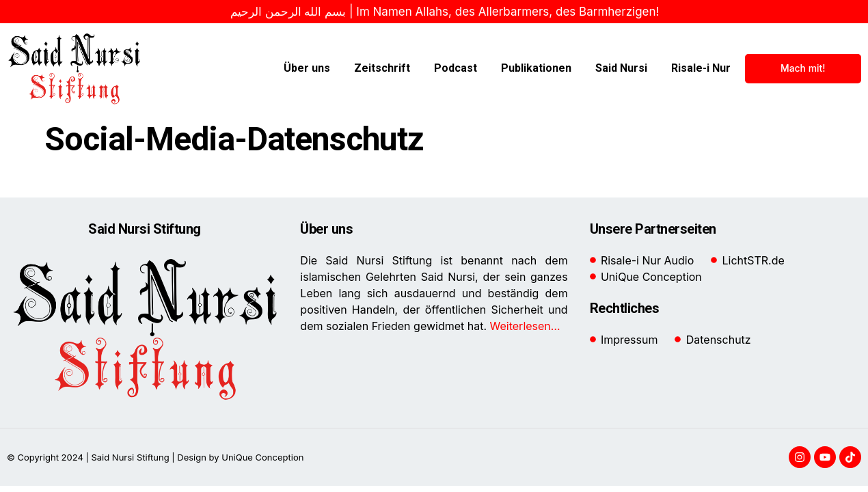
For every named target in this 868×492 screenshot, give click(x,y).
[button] (30, 462)
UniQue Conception (262, 457)
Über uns (307, 68)
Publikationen (536, 68)
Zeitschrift (382, 68)
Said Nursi (621, 68)
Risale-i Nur (701, 68)
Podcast (456, 68)
